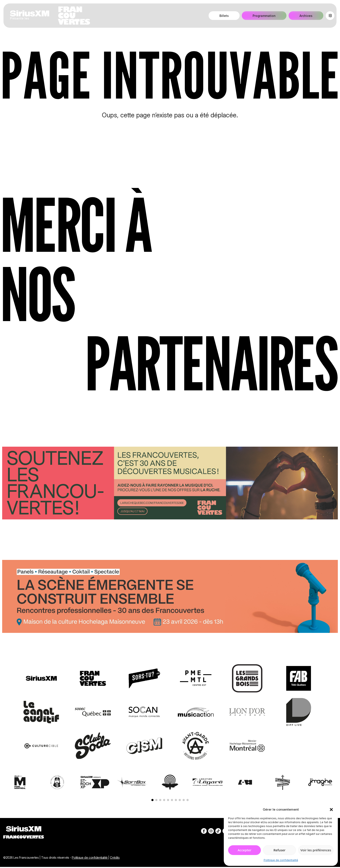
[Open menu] (330, 16)
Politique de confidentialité (281, 860)
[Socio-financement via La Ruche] (170, 484)
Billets (224, 16)
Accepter (244, 850)
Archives (306, 16)
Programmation (264, 16)
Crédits (115, 857)
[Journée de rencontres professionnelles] (170, 597)
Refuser (279, 850)
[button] (331, 810)
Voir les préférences (316, 850)
